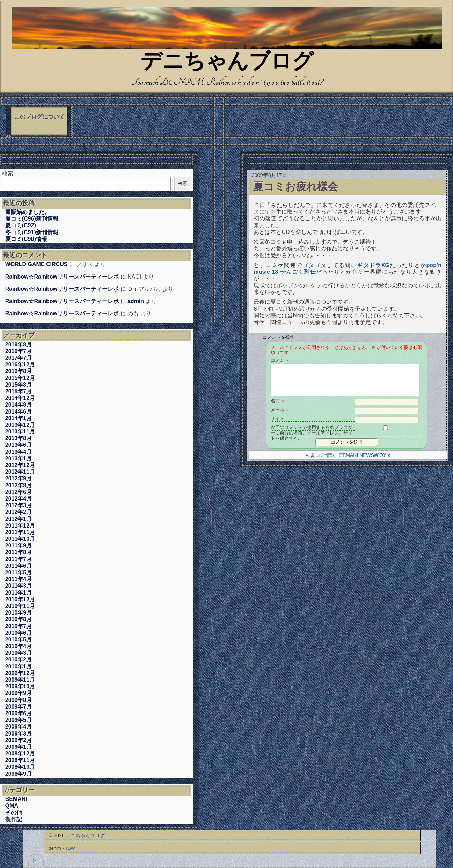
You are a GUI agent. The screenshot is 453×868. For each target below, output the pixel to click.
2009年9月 (19, 693)
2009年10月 (20, 686)
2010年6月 (19, 633)
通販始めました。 (28, 212)
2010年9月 (19, 613)
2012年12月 (20, 465)
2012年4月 (19, 499)
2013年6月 (19, 445)
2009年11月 (20, 680)
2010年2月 (19, 659)
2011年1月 (19, 593)
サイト (277, 419)
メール (280, 410)
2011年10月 (20, 539)
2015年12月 (20, 378)
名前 (278, 401)
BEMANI (16, 799)
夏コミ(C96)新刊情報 (32, 219)
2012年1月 (19, 519)
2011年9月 (19, 546)
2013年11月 (20, 432)
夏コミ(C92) (21, 225)
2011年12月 (20, 526)
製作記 (14, 819)
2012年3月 (19, 505)
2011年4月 (19, 579)
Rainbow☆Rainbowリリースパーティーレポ (62, 277)
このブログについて (39, 117)
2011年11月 (20, 532)
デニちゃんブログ (227, 63)
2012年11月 (20, 472)
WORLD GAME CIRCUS (36, 264)
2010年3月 (19, 653)
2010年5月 (19, 640)
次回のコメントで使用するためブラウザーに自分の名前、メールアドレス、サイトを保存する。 (312, 428)
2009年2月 (19, 740)
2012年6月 (19, 492)
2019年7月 (19, 351)
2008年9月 (19, 774)
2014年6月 (19, 412)
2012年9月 (19, 478)
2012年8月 (19, 485)
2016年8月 (19, 371)
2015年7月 (19, 391)
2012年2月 (19, 512)
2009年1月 (19, 747)
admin (136, 301)
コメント (282, 360)
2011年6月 (19, 566)
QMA (12, 806)
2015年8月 (19, 385)
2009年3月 (19, 734)
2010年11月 (20, 606)
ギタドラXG (373, 265)
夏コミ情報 (323, 455)
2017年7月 (19, 358)
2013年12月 (20, 425)
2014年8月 (19, 405)
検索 (8, 174)
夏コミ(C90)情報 (26, 239)
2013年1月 (19, 458)
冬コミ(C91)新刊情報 (32, 232)
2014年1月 (19, 418)
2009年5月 (19, 720)
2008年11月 (20, 760)
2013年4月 (19, 452)
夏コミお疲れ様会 (295, 187)
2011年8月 (19, 552)
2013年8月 (19, 438)
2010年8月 (19, 619)
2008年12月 (20, 754)
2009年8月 (19, 700)
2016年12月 (20, 364)
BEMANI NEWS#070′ (363, 455)
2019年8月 (19, 345)
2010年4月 (19, 646)
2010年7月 (19, 626)
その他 (14, 813)
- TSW (69, 848)
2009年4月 (19, 727)
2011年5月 (19, 572)
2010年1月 (19, 666)
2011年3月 (19, 586)
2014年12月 (20, 398)
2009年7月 (19, 707)
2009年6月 (19, 713)
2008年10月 (20, 767)
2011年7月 (19, 559)
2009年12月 (20, 673)
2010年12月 (20, 599)
